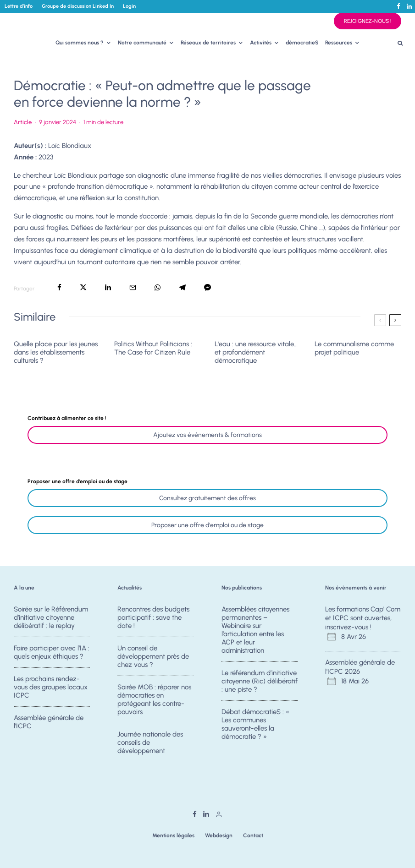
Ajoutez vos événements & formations (207, 435)
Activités (261, 43)
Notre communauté (142, 43)
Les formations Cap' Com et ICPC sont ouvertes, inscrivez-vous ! (363, 618)
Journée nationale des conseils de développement (150, 746)
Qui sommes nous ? (80, 43)
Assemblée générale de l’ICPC (49, 726)
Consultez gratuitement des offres (207, 498)
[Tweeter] (83, 287)
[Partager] (59, 287)
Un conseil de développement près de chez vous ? (153, 656)
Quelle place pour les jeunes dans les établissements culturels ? (56, 352)
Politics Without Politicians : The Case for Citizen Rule (153, 348)
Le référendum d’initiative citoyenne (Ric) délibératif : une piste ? (260, 681)
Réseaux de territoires (208, 43)
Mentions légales (173, 835)
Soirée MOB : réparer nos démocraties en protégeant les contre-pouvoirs (154, 700)
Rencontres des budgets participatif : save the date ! (153, 617)
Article (23, 122)
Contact (253, 835)
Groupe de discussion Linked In (78, 6)
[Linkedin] (409, 6)
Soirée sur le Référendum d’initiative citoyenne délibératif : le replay (51, 617)
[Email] (133, 287)
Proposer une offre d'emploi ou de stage (207, 525)
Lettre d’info (19, 6)
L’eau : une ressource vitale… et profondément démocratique (256, 352)
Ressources (339, 43)
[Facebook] (398, 6)
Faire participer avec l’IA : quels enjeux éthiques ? (52, 652)
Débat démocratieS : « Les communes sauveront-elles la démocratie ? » (255, 725)
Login (129, 6)
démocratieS (302, 43)
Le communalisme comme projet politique (354, 348)
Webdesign (219, 835)
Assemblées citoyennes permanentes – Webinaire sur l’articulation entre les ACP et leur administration (255, 630)
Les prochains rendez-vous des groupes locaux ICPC (51, 688)
